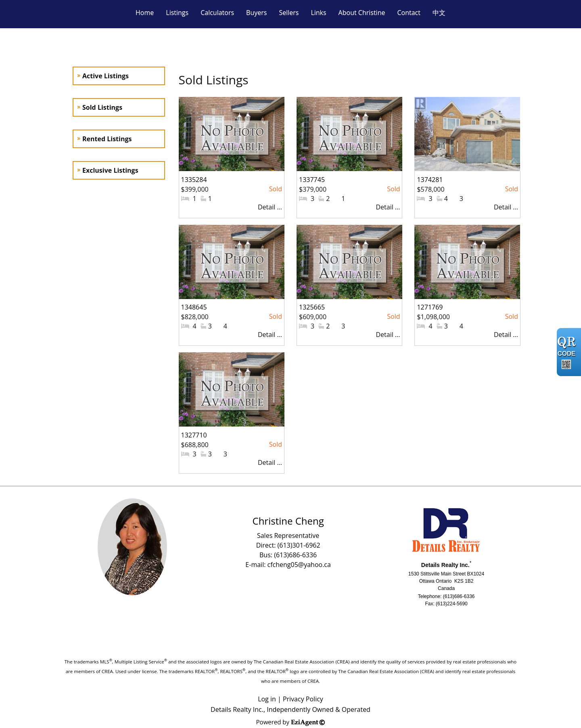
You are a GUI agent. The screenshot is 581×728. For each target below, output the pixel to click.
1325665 (312, 307)
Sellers (289, 13)
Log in (267, 699)
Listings (177, 13)
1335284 (194, 180)
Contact (409, 13)
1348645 (194, 307)
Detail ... (270, 207)
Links (318, 13)
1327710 (194, 435)
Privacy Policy (303, 699)
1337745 (312, 180)
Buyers (256, 13)
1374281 (430, 180)
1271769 (430, 307)
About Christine (362, 13)
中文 (439, 13)
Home (145, 13)
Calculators (217, 13)
